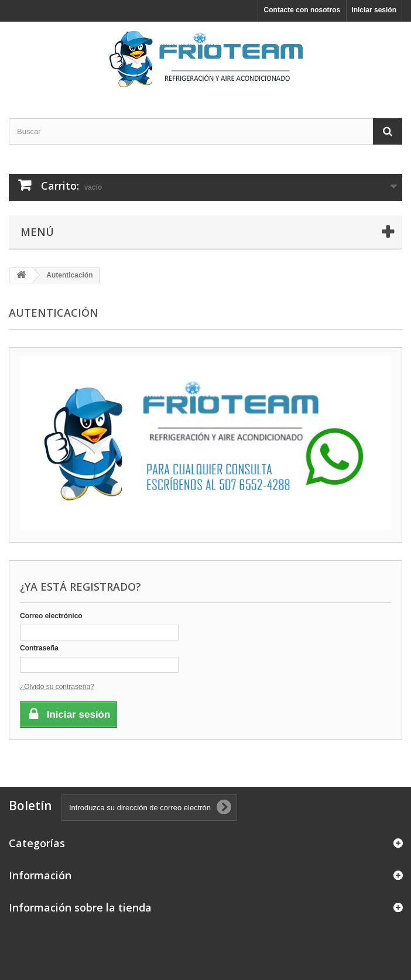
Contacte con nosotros (302, 10)
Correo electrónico (51, 616)
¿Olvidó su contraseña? (57, 687)
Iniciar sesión (374, 10)
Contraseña (39, 648)
